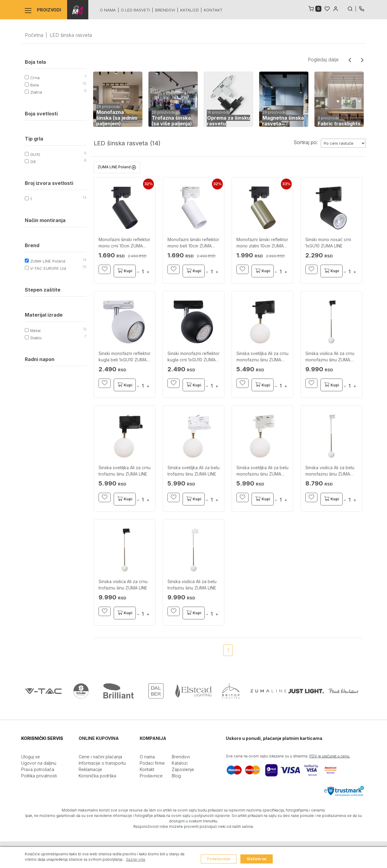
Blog (176, 776)
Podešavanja (219, 859)
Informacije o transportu (102, 763)
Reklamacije (90, 769)
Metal (35, 331)
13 (85, 329)
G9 (33, 162)
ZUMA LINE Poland (48, 261)
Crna (35, 78)
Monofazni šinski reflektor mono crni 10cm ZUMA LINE (124, 243)
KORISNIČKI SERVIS (42, 738)
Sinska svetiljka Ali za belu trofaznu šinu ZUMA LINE (193, 471)
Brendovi (165, 10)
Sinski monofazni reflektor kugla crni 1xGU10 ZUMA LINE (193, 357)
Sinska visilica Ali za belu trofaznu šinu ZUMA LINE (192, 585)
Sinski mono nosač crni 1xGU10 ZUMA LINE (328, 243)
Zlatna (36, 92)
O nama (108, 10)
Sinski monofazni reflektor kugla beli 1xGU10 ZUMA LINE (125, 357)
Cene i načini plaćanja (100, 757)
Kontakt (213, 10)
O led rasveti (135, 10)
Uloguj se (31, 757)
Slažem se (257, 859)
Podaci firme (152, 763)
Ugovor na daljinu (39, 763)
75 (84, 267)
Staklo (36, 338)
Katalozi (189, 10)
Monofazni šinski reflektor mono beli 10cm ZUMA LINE (193, 243)
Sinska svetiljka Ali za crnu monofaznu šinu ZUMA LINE (262, 357)
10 (85, 84)
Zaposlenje (183, 769)
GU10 (35, 154)
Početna (34, 35)
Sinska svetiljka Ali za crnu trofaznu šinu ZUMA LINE (125, 471)
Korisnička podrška (97, 776)
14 (85, 197)
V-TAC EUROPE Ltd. (49, 268)
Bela (34, 85)
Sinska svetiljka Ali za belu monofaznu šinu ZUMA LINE (262, 471)
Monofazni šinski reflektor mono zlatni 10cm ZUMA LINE (262, 243)
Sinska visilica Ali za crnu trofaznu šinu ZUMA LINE (123, 585)
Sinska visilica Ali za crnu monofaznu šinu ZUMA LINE (330, 357)
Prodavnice (151, 776)
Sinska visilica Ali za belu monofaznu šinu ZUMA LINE (330, 471)
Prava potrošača (38, 769)
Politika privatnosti (39, 776)
